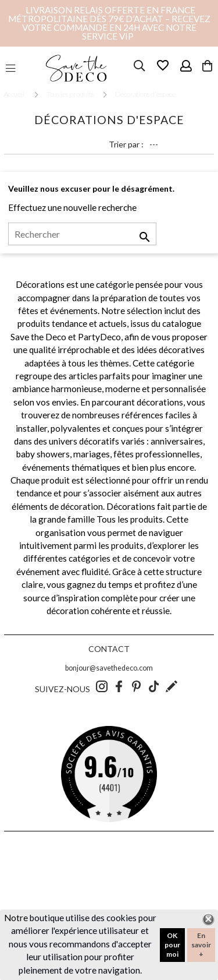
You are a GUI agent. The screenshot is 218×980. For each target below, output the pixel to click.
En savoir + (201, 945)
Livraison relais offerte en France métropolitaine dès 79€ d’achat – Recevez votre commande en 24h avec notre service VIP (109, 23)
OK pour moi (172, 945)
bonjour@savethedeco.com (109, 668)
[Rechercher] (82, 234)
